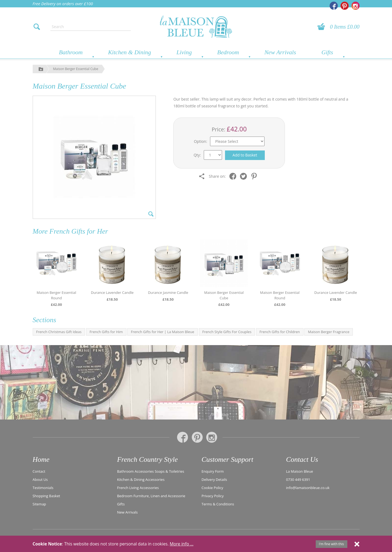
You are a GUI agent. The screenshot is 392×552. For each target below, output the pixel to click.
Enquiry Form (213, 471)
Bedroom (228, 52)
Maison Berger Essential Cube (76, 69)
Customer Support (227, 459)
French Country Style (148, 459)
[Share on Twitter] (245, 176)
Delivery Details (214, 479)
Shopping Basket (46, 496)
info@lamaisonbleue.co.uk (308, 488)
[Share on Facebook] (234, 176)
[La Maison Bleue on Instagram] (355, 6)
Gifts (327, 52)
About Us (40, 479)
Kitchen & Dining (130, 52)
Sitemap (39, 504)
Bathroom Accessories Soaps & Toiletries (151, 471)
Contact (39, 471)
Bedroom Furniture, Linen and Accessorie (151, 496)
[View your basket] (323, 27)
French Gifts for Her (79, 231)
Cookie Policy (212, 488)
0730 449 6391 (298, 479)
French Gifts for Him (106, 332)
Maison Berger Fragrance (329, 332)
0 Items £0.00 (345, 27)
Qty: (197, 155)
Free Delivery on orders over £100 (63, 4)
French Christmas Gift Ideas (59, 332)
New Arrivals (280, 52)
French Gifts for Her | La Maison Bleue (162, 332)
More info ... (182, 544)
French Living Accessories (138, 488)
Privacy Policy (213, 496)
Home (41, 459)
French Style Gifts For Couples (227, 332)
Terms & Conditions (218, 504)
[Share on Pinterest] (255, 176)
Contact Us (302, 459)
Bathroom (71, 52)
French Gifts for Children (280, 332)
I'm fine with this (332, 544)
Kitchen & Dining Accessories (141, 479)
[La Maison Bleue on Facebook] (334, 6)
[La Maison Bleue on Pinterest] (345, 6)
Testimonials (43, 488)
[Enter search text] (90, 27)
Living (184, 52)
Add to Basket (245, 155)
